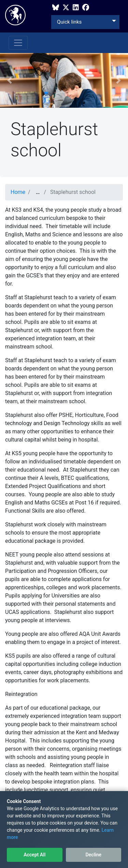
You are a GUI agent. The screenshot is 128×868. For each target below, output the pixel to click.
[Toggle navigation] (18, 43)
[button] (10, 81)
